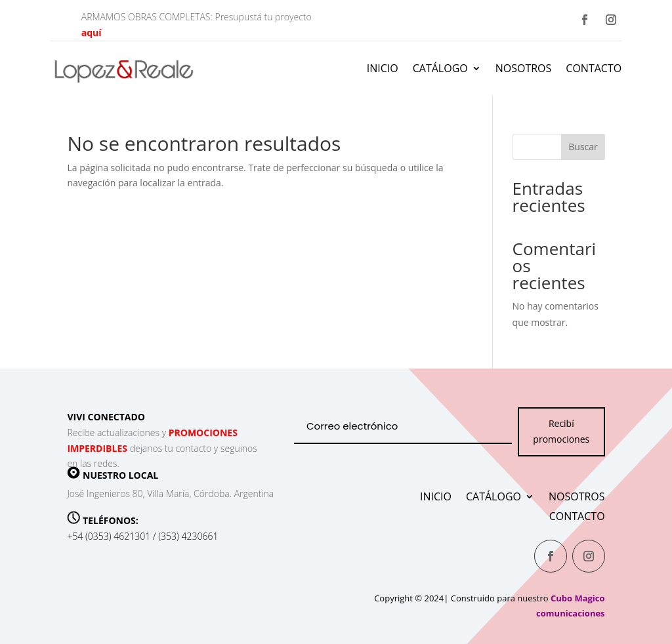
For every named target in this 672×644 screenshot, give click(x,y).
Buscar (583, 147)
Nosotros (524, 68)
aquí (92, 32)
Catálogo (440, 68)
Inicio (383, 68)
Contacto (594, 68)
